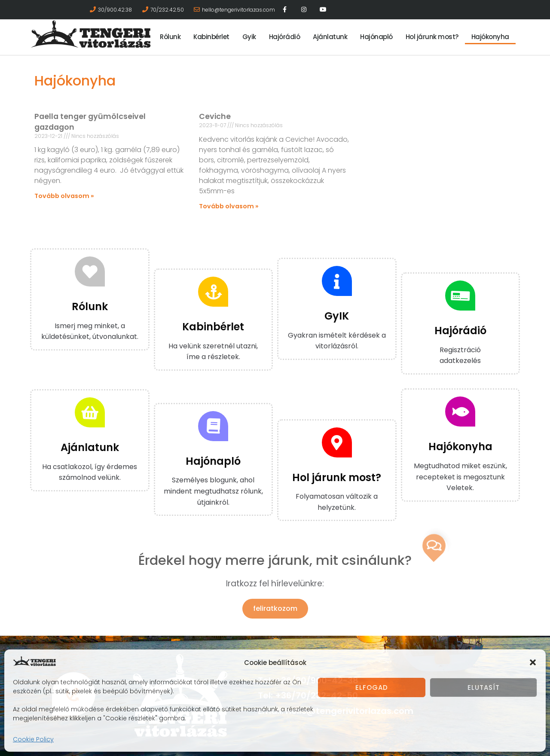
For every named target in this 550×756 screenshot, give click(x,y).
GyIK (337, 316)
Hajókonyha (490, 37)
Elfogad (372, 687)
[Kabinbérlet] (213, 292)
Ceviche (215, 116)
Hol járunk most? (432, 37)
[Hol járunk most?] (337, 442)
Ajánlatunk (330, 37)
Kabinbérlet (211, 37)
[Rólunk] (90, 271)
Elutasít (484, 687)
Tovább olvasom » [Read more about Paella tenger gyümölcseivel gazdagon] (64, 196)
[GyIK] (337, 281)
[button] (533, 662)
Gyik (249, 37)
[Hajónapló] (213, 426)
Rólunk (170, 37)
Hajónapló (376, 37)
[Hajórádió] (460, 296)
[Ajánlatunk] (90, 412)
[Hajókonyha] (460, 412)
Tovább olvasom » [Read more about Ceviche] (229, 206)
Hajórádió (285, 37)
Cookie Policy (33, 739)
